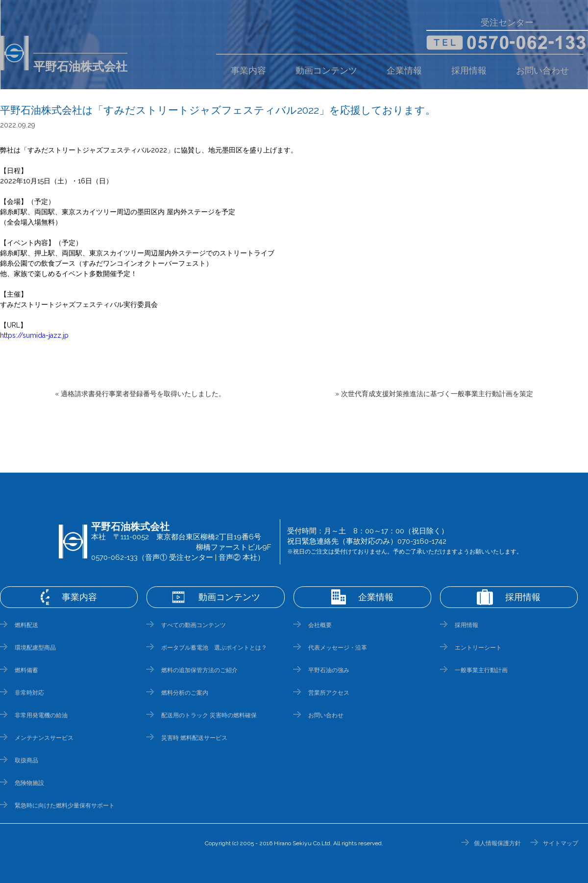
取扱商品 (26, 760)
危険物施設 (29, 783)
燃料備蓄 (26, 670)
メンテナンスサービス (44, 738)
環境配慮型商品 (35, 648)
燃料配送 (26, 625)
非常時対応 (29, 693)
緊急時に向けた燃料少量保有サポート (65, 806)
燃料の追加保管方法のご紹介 (199, 670)
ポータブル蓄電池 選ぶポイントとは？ (214, 648)
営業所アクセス (329, 693)
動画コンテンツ (326, 71)
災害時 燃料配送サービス (194, 738)
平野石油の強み (329, 670)
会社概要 (320, 625)
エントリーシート (478, 648)
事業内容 (248, 71)
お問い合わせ (542, 71)
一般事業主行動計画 (481, 670)
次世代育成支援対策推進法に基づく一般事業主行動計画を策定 (437, 394)
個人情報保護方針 (497, 843)
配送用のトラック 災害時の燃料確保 (209, 715)
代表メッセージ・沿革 (338, 648)
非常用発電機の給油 (41, 715)
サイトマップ (561, 843)
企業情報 (404, 71)
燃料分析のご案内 (185, 693)
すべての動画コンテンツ (194, 625)
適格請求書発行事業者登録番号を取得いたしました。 (143, 394)
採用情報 (469, 71)
